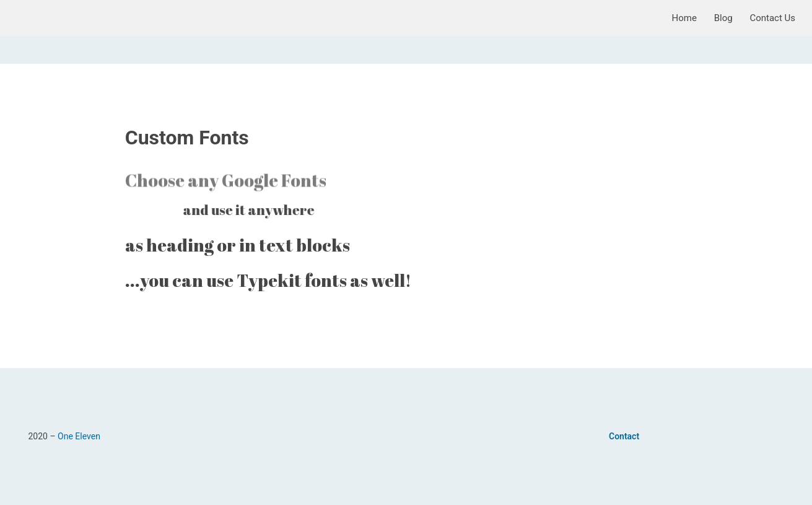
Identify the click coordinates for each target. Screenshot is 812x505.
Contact (624, 436)
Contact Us (772, 18)
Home (684, 18)
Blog (723, 18)
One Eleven (79, 436)
